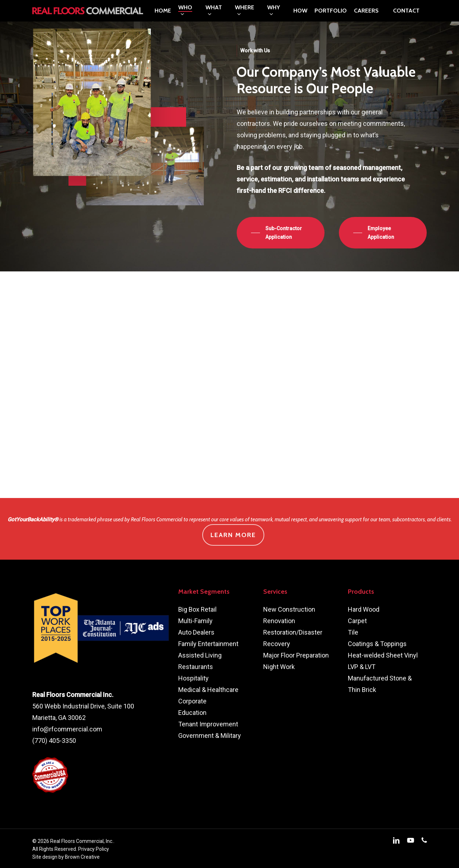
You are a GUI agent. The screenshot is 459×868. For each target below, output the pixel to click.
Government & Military (210, 736)
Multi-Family (195, 621)
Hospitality (193, 678)
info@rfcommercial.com (67, 729)
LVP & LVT (362, 667)
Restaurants (196, 667)
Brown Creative (82, 857)
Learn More (233, 535)
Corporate (192, 701)
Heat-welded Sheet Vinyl (383, 655)
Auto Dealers (196, 632)
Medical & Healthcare (208, 690)
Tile (353, 632)
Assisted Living (200, 655)
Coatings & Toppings (377, 644)
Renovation (279, 621)
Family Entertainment (208, 644)
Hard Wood (364, 609)
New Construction (289, 609)
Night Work (279, 667)
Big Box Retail (197, 609)
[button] (281, 346)
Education (192, 713)
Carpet (357, 621)
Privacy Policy (94, 849)
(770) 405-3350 (54, 741)
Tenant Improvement (208, 724)
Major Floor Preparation (296, 655)
